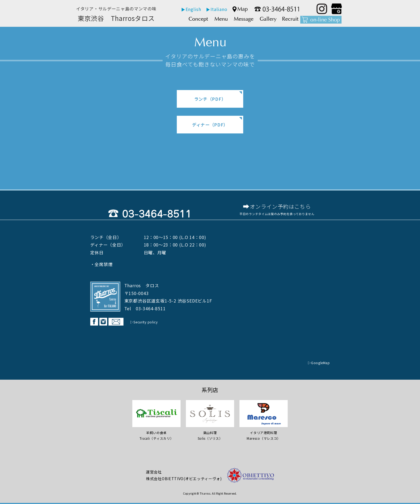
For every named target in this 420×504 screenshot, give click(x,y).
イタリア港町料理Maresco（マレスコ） (264, 434)
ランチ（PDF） (210, 99)
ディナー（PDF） (210, 125)
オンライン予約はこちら (280, 207)
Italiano (219, 9)
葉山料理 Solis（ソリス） (210, 434)
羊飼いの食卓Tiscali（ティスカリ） (156, 434)
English (193, 9)
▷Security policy (147, 323)
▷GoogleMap (317, 364)
